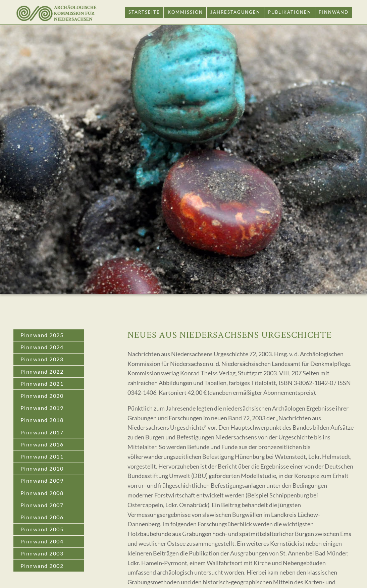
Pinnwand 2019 (42, 408)
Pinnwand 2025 (42, 335)
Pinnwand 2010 (42, 468)
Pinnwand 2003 (42, 553)
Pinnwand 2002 (42, 566)
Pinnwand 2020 (42, 396)
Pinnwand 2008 (42, 493)
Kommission (185, 12)
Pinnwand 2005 (42, 529)
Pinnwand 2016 (42, 444)
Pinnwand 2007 (42, 505)
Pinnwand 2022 (42, 371)
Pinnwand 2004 (42, 541)
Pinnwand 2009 (42, 480)
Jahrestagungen (235, 12)
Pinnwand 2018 (42, 420)
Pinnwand (334, 12)
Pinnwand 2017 (42, 432)
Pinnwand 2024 (42, 347)
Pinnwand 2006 (42, 517)
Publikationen (290, 12)
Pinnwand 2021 (42, 384)
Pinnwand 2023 (42, 359)
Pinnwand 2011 (42, 456)
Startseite (144, 12)
